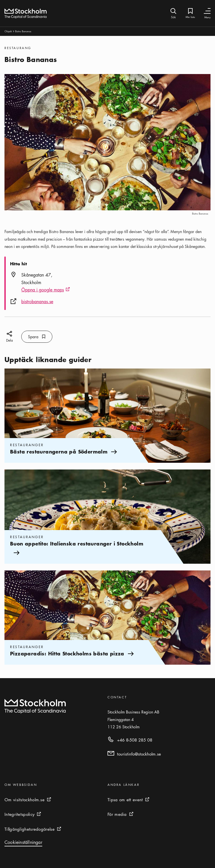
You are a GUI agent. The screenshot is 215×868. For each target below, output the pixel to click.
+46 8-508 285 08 (135, 740)
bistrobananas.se (37, 301)
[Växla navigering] (207, 11)
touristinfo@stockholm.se (139, 754)
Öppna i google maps (46, 290)
